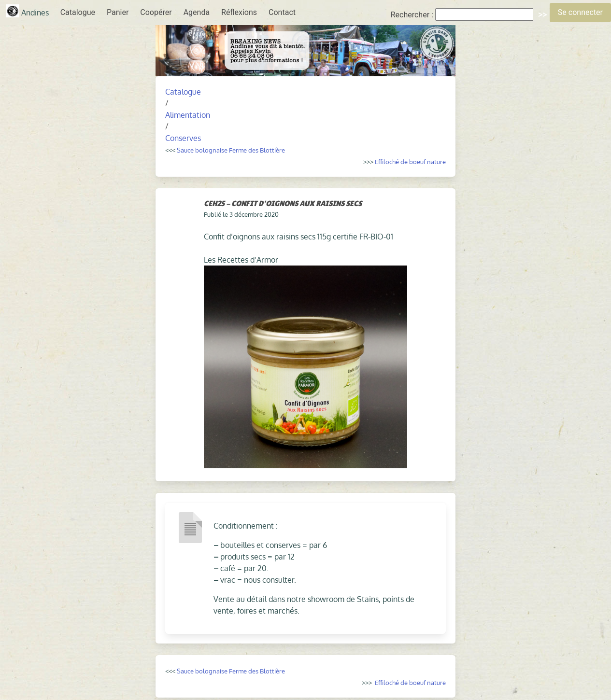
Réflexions (239, 12)
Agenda (197, 12)
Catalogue (78, 12)
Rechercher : (412, 15)
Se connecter (580, 12)
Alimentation (188, 115)
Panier (118, 12)
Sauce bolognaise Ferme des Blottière (231, 150)
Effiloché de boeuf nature (410, 161)
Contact (282, 12)
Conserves (183, 138)
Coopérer (156, 12)
